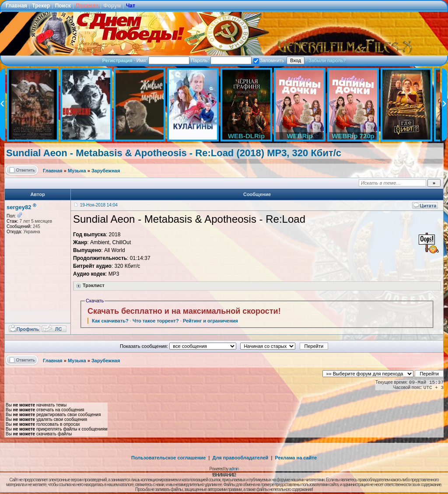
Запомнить (269, 60)
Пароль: (221, 60)
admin (234, 469)
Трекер (41, 6)
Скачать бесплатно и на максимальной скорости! (184, 311)
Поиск (63, 6)
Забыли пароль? (327, 60)
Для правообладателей (241, 458)
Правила (87, 6)
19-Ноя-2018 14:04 (99, 205)
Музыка (77, 171)
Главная (16, 6)
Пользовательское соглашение (168, 458)
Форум (112, 6)
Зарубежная (106, 171)
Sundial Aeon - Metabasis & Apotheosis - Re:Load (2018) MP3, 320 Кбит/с (174, 153)
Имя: (163, 60)
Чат (131, 6)
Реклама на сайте (296, 458)
